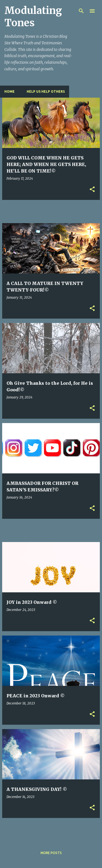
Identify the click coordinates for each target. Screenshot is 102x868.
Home (10, 91)
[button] (92, 190)
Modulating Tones (33, 17)
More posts (51, 853)
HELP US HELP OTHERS (46, 91)
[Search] (81, 11)
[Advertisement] (52, 211)
